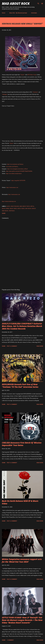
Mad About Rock (16, 3)
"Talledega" (5, 94)
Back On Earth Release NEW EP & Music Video (20, 502)
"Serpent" (23, 75)
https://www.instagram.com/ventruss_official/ (18, 169)
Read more (40, 346)
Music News (13, 208)
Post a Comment (12, 346)
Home (4, 13)
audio (8, 206)
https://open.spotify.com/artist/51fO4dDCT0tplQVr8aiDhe (19, 171)
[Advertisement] (22, 272)
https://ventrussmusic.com (12, 187)
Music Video (21, 208)
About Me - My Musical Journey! (18, 13)
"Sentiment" (35, 92)
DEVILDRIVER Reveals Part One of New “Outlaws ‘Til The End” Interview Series (20, 386)
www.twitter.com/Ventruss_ (12, 167)
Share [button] (4, 213)
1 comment (10, 640)
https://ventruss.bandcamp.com (9, 201)
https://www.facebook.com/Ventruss (15, 164)
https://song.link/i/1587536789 (18, 181)
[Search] (38, 3)
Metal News (6, 208)
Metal (32, 206)
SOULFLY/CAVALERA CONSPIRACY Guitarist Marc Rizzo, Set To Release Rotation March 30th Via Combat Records (22, 326)
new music (5, 211)
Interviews (34, 13)
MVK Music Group (32, 75)
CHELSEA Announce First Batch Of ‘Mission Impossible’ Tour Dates (22, 444)
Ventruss (12, 211)
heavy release (15, 206)
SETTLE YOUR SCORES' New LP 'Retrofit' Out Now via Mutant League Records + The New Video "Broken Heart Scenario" (22, 620)
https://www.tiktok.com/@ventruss (14, 174)
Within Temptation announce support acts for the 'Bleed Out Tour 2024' (22, 560)
